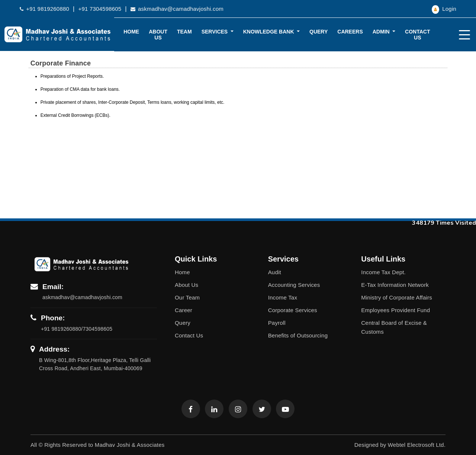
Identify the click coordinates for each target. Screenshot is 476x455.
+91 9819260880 (44, 9)
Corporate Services (293, 310)
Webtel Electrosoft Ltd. (417, 445)
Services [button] (215, 32)
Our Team (187, 297)
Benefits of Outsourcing (298, 335)
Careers (350, 32)
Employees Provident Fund (395, 310)
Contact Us (417, 35)
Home (131, 32)
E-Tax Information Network (395, 285)
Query (319, 32)
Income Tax (283, 297)
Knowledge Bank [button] (269, 32)
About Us (158, 35)
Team (184, 32)
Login (444, 9)
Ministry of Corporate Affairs (397, 297)
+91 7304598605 (100, 9)
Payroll (277, 323)
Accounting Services (294, 285)
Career (184, 310)
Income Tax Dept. (383, 272)
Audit (275, 272)
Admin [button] (382, 32)
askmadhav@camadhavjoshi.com (177, 9)
